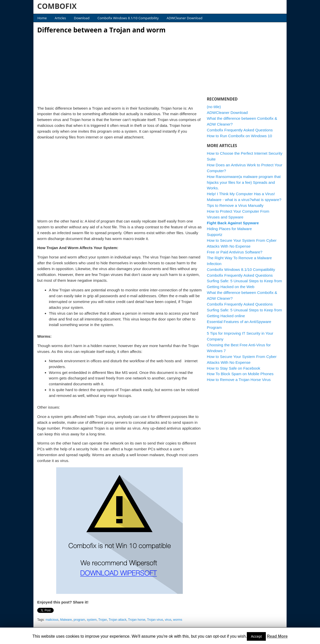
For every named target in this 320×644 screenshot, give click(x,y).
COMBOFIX (57, 6)
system (92, 620)
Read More (277, 636)
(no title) (214, 107)
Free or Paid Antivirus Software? (235, 252)
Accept (256, 636)
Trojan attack (117, 620)
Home (42, 18)
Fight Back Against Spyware (233, 223)
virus (168, 620)
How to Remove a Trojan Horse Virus (239, 380)
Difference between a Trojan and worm (101, 30)
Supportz (215, 235)
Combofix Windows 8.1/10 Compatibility (128, 18)
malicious (52, 620)
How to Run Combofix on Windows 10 (239, 136)
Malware (66, 620)
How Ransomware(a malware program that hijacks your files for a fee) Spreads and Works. (244, 182)
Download (82, 18)
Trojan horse (137, 620)
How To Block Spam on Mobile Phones (240, 374)
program (79, 620)
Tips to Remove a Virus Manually (235, 205)
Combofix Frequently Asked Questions (240, 130)
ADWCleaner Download (184, 18)
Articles (60, 18)
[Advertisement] (119, 68)
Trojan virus (155, 620)
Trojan (103, 620)
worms (178, 620)
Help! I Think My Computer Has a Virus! (241, 194)
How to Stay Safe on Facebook (234, 368)
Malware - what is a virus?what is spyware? (244, 200)
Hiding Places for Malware (229, 229)
